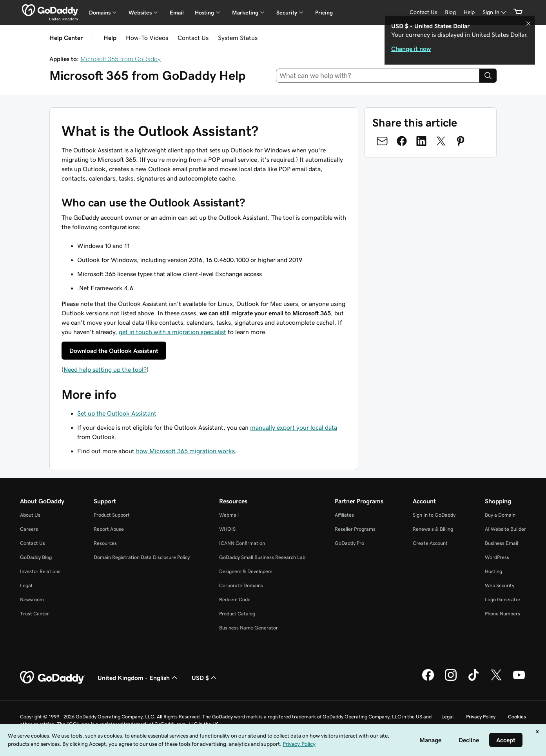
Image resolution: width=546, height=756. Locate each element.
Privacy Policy (481, 717)
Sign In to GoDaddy (434, 515)
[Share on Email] (382, 141)
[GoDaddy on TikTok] (473, 680)
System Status (238, 38)
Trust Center (34, 614)
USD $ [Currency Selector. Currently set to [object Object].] (205, 678)
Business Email (502, 543)
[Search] (488, 76)
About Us (30, 515)
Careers (29, 529)
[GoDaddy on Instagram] (451, 680)
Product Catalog (237, 614)
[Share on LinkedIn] (421, 141)
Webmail (229, 515)
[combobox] (378, 76)
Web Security (500, 585)
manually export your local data (294, 427)
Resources (105, 543)
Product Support (112, 515)
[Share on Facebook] (402, 141)
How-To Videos (147, 38)
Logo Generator (503, 600)
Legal (26, 585)
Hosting (493, 571)
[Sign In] (495, 12)
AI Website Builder (505, 529)
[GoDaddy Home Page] (53, 678)
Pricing (324, 13)
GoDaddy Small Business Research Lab (262, 557)
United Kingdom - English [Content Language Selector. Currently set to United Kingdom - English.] (138, 678)
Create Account (430, 543)
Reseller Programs (355, 529)
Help (110, 38)
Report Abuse (109, 529)
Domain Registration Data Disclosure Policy (142, 557)
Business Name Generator (249, 628)
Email (177, 13)
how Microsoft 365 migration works (185, 451)
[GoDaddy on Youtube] (519, 680)
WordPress (497, 557)
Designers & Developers (246, 571)
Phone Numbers (502, 614)
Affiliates (344, 515)
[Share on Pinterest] (461, 141)
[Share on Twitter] (441, 141)
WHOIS (227, 529)
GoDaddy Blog (36, 557)
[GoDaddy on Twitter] (496, 680)
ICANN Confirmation (242, 543)
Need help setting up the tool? (105, 369)
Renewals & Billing (433, 529)
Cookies (517, 717)
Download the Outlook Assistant (114, 351)
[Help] (469, 12)
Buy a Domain (500, 515)
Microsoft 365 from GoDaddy (121, 59)
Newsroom (32, 600)
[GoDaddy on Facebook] (428, 680)
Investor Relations (40, 571)
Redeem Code (235, 600)
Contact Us (193, 38)
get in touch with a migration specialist (172, 332)
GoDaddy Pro (349, 543)
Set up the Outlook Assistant (117, 413)
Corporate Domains (241, 585)
